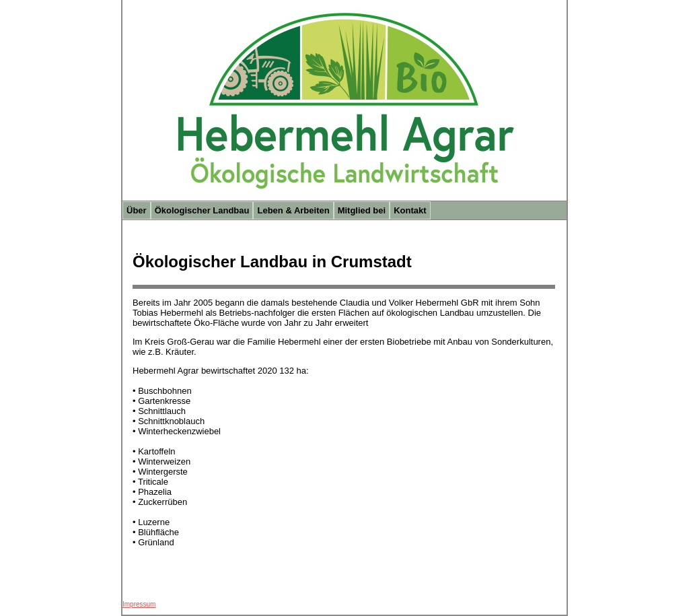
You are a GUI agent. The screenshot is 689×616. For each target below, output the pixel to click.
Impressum (139, 604)
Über (137, 210)
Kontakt (410, 210)
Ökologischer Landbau (202, 210)
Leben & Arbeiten (293, 210)
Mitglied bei (362, 210)
